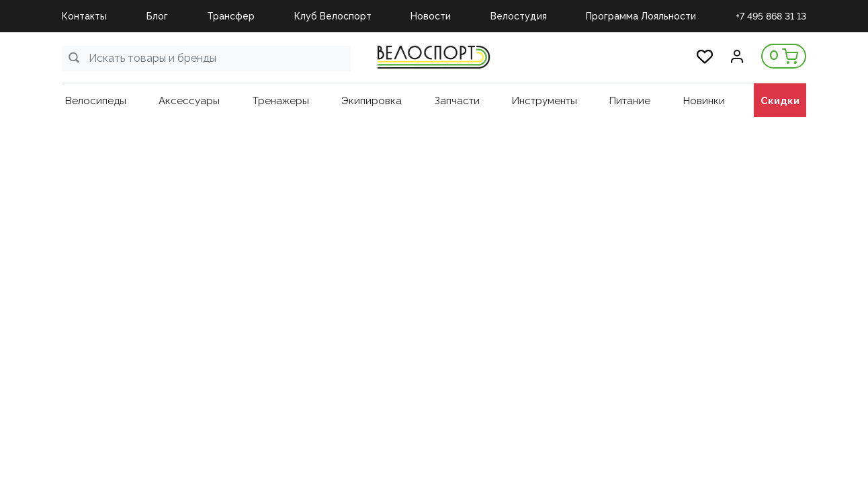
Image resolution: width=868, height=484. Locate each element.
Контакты (84, 16)
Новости (431, 16)
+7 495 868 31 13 (771, 16)
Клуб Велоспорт (333, 16)
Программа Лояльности (641, 16)
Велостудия (519, 16)
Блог (157, 16)
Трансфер (231, 16)
